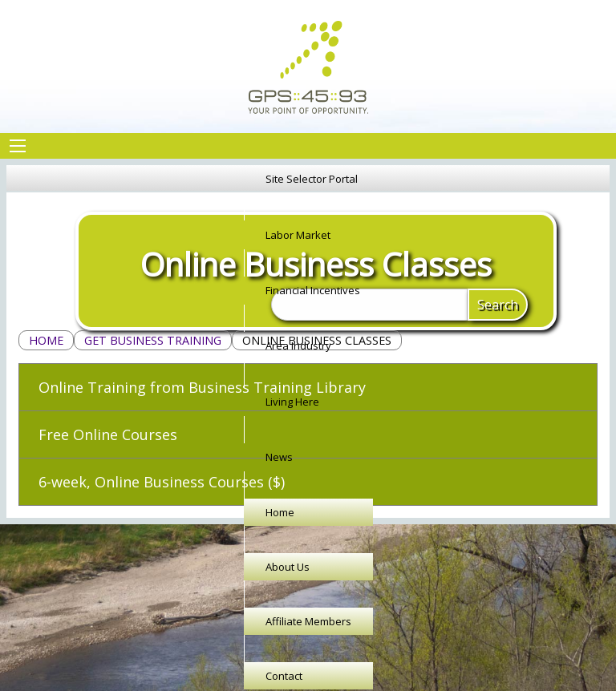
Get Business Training (153, 340)
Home (46, 340)
